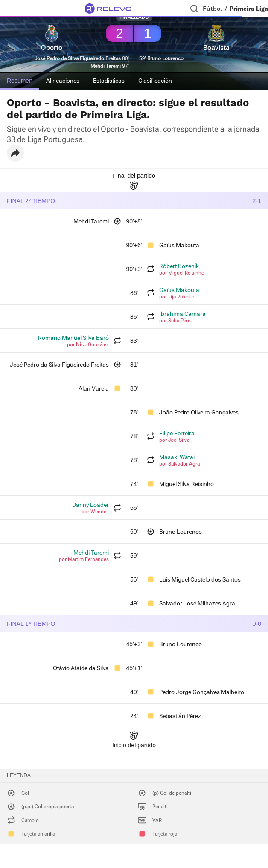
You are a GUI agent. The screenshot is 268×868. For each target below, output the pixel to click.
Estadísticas (109, 81)
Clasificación (155, 81)
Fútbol (212, 9)
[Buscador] (194, 9)
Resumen (20, 81)
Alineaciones (63, 81)
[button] (15, 153)
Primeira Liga (249, 9)
